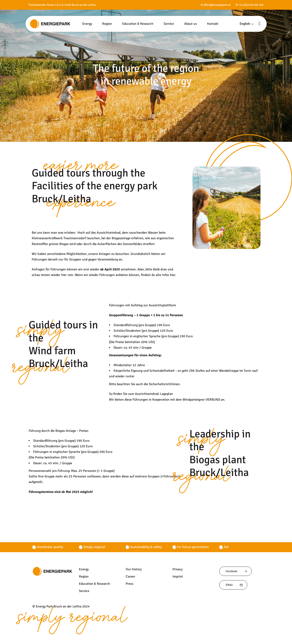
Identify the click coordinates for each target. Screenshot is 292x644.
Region (84, 577)
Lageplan (167, 394)
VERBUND (213, 400)
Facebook (237, 571)
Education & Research (94, 584)
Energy (84, 569)
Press (130, 584)
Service (84, 591)
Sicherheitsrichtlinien (164, 384)
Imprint (178, 577)
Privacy (178, 569)
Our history (134, 569)
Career (130, 577)
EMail (234, 585)
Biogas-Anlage (66, 431)
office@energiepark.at (217, 5)
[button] (247, 24)
